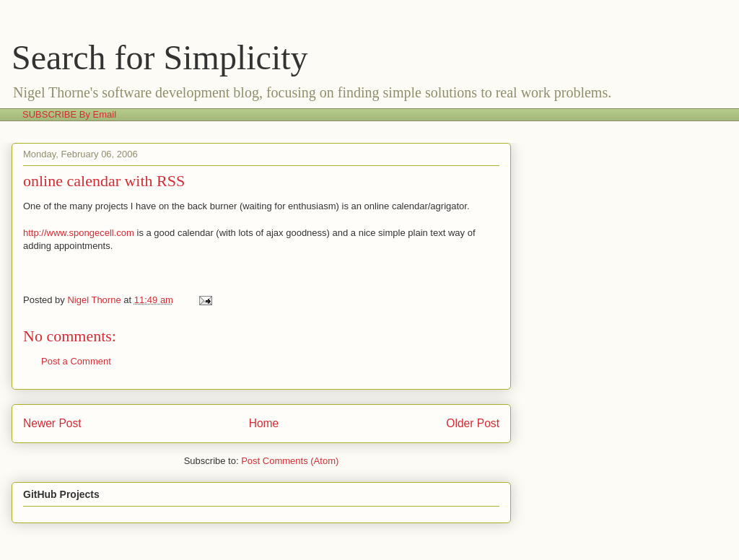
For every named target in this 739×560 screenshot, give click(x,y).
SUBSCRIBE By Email (69, 114)
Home (264, 423)
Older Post (473, 423)
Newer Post (52, 423)
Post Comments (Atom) (290, 461)
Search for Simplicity (160, 57)
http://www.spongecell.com (79, 233)
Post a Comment (76, 361)
